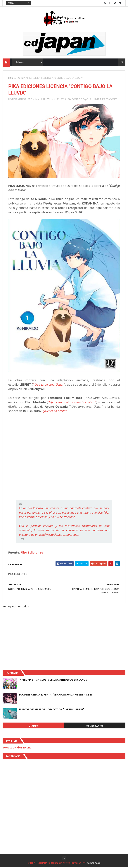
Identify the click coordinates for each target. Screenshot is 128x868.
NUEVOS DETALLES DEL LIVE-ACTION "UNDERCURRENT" (52, 710)
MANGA (22, 100)
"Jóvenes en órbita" (55, 412)
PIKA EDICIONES (109, 100)
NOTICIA (21, 78)
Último (33, 727)
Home (12, 78)
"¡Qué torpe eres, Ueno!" (49, 385)
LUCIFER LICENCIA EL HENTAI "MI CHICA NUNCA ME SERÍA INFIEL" (56, 696)
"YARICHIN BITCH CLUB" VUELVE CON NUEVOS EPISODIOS (53, 681)
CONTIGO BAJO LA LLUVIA (85, 100)
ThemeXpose (93, 864)
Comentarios (95, 727)
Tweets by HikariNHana (17, 748)
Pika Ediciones (32, 553)
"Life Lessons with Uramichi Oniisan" (72, 403)
